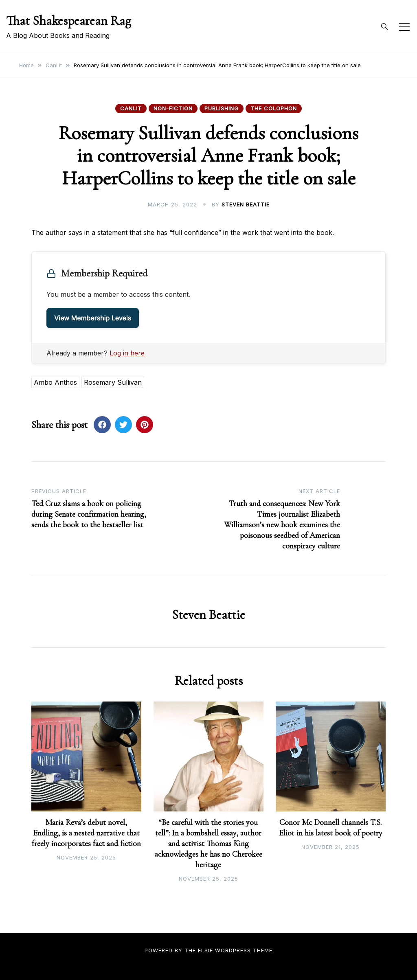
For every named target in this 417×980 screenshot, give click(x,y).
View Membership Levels (93, 318)
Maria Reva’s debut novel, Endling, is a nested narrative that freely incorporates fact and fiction (86, 833)
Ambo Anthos (55, 382)
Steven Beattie (246, 204)
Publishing (222, 108)
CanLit (131, 108)
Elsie (205, 950)
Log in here (127, 353)
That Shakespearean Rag (69, 21)
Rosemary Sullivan (113, 382)
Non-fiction (173, 108)
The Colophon (274, 108)
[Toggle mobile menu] (404, 27)
